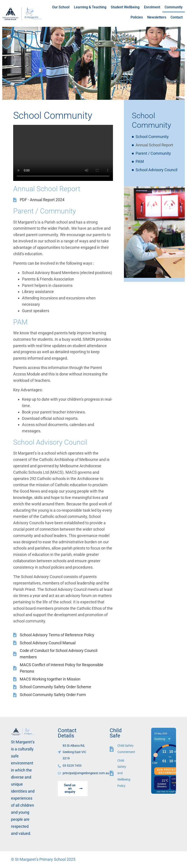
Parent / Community (153, 153)
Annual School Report (154, 145)
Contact (177, 17)
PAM (140, 161)
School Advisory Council (156, 170)
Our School (61, 7)
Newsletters (157, 17)
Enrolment (152, 7)
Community (174, 7)
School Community (152, 137)
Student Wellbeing (125, 7)
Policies (137, 17)
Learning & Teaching (90, 7)
